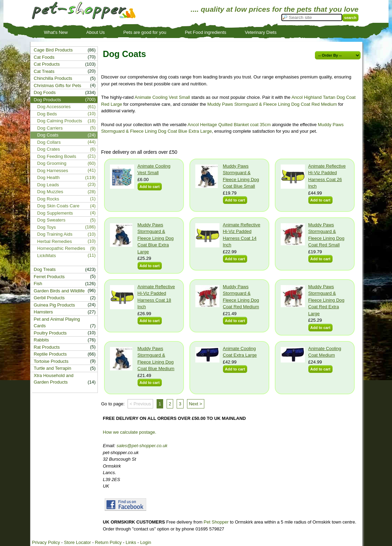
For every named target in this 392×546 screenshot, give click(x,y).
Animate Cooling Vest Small (162, 97)
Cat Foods (44, 57)
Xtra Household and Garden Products (54, 379)
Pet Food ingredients (206, 32)
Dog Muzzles (50, 192)
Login (146, 542)
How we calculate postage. (130, 432)
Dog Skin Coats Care (58, 206)
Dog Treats (45, 269)
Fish (38, 284)
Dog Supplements (55, 213)
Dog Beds (47, 114)
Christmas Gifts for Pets (58, 86)
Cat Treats (44, 71)
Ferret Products (49, 277)
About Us (96, 32)
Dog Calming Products (60, 121)
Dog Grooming (52, 163)
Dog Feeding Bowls (57, 156)
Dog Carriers (50, 128)
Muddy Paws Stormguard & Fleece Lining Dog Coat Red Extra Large (326, 300)
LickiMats (47, 256)
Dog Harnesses (53, 171)
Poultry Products (50, 333)
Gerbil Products (49, 298)
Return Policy (108, 542)
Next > (196, 404)
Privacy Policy (46, 542)
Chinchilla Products (53, 78)
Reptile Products (50, 354)
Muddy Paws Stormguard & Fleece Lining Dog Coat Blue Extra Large (156, 238)
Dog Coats (48, 135)
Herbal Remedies (55, 241)
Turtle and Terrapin (53, 368)
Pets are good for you (145, 32)
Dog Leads (48, 185)
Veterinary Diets (261, 32)
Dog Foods (45, 92)
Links (131, 542)
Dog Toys (47, 227)
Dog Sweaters (52, 220)
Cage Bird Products (53, 50)
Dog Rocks (48, 199)
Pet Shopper (216, 522)
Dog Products (48, 100)
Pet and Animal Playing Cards (57, 323)
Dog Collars (49, 142)
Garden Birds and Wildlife (59, 291)
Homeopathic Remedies (61, 248)
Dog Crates (49, 149)
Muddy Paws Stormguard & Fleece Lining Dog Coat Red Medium (272, 104)
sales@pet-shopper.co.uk (142, 446)
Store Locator (77, 542)
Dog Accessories (54, 107)
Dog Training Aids (55, 234)
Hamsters (44, 312)
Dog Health (49, 177)
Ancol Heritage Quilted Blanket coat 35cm (229, 125)
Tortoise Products (51, 361)
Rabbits (41, 340)
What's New (56, 32)
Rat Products (47, 347)
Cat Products (47, 64)
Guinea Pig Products (54, 305)
